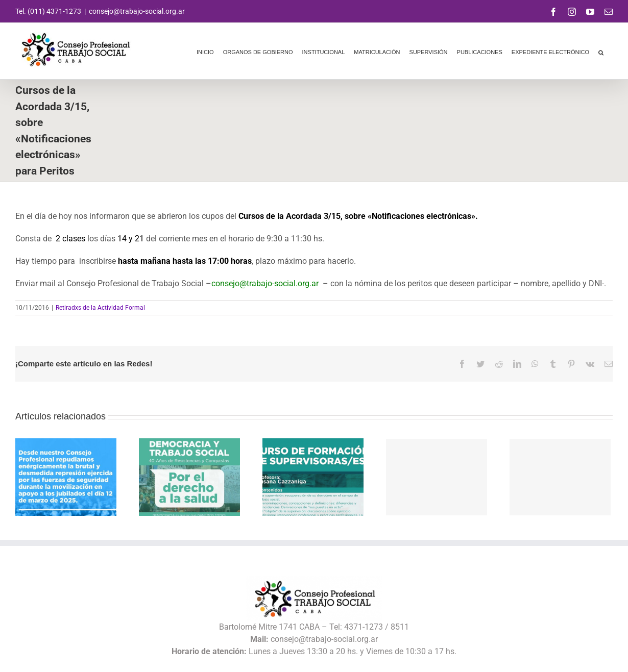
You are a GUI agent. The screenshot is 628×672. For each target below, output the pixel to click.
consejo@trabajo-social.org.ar (137, 11)
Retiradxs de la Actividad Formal (100, 308)
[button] (601, 51)
